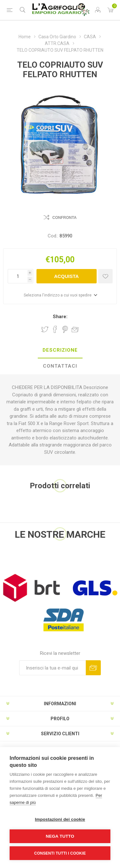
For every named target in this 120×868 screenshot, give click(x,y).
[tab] (60, 350)
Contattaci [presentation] (60, 366)
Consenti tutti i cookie (60, 853)
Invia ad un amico (75, 329)
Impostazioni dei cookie (60, 819)
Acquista (66, 276)
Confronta (65, 218)
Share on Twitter (45, 329)
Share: (60, 317)
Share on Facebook (55, 329)
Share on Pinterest (65, 329)
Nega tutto (60, 836)
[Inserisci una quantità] (18, 276)
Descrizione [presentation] (60, 350)
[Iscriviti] (52, 668)
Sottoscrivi (93, 668)
